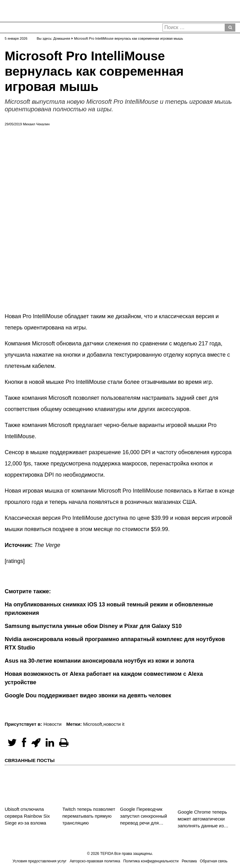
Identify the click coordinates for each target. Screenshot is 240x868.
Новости (52, 724)
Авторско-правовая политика (95, 861)
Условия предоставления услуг (40, 861)
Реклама (189, 861)
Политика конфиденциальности (151, 861)
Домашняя (62, 38)
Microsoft (93, 724)
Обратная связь (214, 861)
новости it (114, 724)
